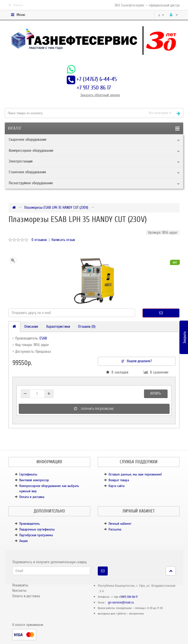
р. (161, 15)
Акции (23, 541)
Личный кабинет (120, 524)
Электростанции (21, 161)
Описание (31, 326)
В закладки (117, 372)
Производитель (29, 524)
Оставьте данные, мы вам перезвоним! (135, 474)
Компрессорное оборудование (31, 150)
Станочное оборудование (27, 172)
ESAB (43, 338)
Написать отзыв (63, 240)
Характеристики (58, 326)
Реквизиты (20, 585)
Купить (156, 393)
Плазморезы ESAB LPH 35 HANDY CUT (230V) (56, 207)
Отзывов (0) (87, 326)
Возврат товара (119, 480)
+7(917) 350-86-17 (128, 597)
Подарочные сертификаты (37, 529)
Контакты (19, 590)
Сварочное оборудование (28, 139)
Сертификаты (28, 474)
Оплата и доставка (32, 497)
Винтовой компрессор (34, 480)
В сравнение (156, 372)
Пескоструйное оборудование (31, 183)
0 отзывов (39, 240)
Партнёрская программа (36, 535)
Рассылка (115, 529)
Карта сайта (116, 486)
